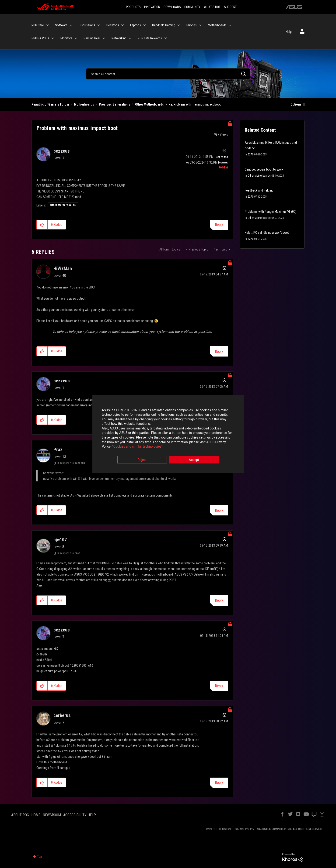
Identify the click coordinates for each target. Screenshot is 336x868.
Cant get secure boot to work (264, 169)
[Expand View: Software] (71, 25)
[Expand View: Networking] (130, 38)
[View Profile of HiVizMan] (63, 268)
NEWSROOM (52, 815)
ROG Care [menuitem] (38, 25)
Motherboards (84, 104)
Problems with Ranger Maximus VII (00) (271, 212)
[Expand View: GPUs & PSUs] (53, 38)
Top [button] (40, 857)
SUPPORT (230, 7)
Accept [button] (194, 460)
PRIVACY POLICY (244, 829)
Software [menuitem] (61, 25)
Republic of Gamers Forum (50, 104)
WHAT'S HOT (212, 7)
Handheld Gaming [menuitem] (164, 25)
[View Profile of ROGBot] (223, 168)
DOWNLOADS (172, 7)
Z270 (250, 154)
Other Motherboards (149, 104)
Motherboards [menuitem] (217, 25)
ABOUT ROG (20, 815)
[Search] (168, 74)
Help (289, 32)
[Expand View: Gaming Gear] (104, 38)
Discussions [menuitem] (87, 25)
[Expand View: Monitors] (76, 38)
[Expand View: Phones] (200, 25)
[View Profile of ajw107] (60, 540)
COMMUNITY (192, 7)
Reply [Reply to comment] (219, 352)
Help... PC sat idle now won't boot (267, 233)
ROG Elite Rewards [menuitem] (150, 38)
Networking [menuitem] (119, 38)
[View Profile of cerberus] (62, 715)
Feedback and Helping (259, 190)
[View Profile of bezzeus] (61, 151)
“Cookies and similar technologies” (137, 447)
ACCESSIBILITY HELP (80, 815)
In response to (71, 463)
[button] (42, 225)
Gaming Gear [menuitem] (92, 38)
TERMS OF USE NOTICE (217, 829)
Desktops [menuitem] (113, 25)
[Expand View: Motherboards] (230, 25)
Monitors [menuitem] (66, 38)
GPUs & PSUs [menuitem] (40, 38)
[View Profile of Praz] (58, 449)
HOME (36, 815)
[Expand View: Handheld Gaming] (179, 25)
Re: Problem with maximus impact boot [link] (195, 104)
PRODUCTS (133, 7)
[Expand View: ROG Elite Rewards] (165, 38)
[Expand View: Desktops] (122, 25)
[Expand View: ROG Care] (47, 25)
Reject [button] (142, 460)
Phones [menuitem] (192, 25)
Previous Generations (115, 104)
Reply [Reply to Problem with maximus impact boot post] (219, 225)
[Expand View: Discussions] (99, 25)
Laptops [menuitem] (136, 25)
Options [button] (296, 104)
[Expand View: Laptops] (144, 25)
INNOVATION (152, 7)
